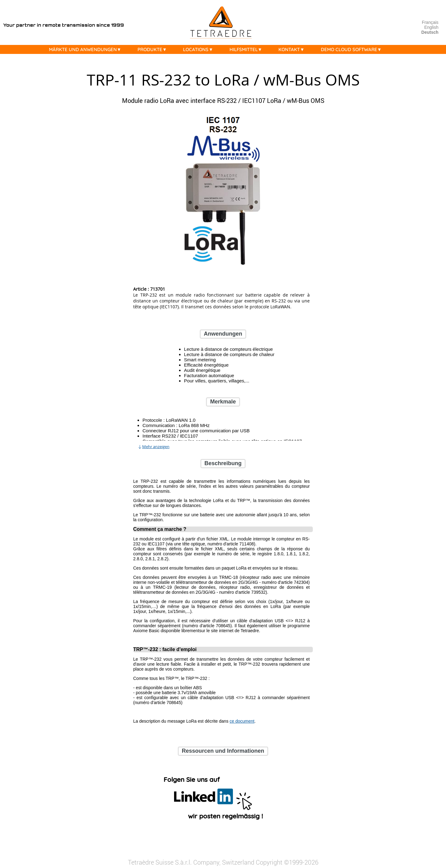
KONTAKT (293, 49)
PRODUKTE (154, 49)
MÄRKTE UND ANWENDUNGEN (87, 49)
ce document (242, 721)
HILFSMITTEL (247, 49)
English (431, 27)
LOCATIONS (200, 49)
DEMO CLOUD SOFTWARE (353, 49)
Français (430, 22)
